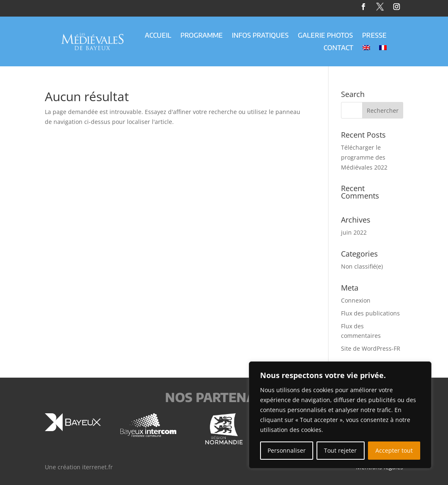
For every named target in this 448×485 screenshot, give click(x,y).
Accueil (158, 36)
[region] (340, 415)
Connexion (356, 300)
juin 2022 (354, 232)
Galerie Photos (325, 36)
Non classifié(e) (362, 266)
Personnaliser (287, 450)
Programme (202, 36)
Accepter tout (394, 450)
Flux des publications (370, 313)
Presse (374, 36)
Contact (338, 48)
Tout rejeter (340, 450)
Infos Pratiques (260, 36)
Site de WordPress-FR (371, 348)
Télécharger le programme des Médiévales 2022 (364, 157)
